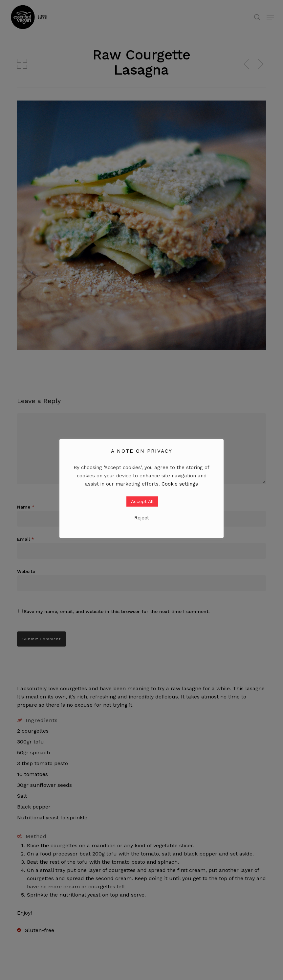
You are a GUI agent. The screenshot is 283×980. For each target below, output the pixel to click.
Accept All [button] (142, 501)
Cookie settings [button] (180, 484)
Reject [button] (142, 518)
